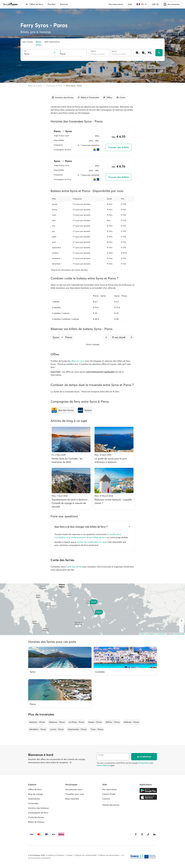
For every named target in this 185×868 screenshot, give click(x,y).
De (25, 51)
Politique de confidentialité (85, 855)
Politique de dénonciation (109, 855)
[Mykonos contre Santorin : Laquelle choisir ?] (114, 488)
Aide (130, 4)
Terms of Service (103, 765)
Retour (39, 42)
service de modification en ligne (92, 542)
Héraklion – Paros (38, 729)
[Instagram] (142, 834)
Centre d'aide (109, 794)
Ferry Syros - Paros (74, 86)
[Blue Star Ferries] (63, 410)
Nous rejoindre (72, 799)
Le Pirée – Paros (77, 722)
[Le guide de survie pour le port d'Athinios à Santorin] (114, 445)
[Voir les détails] (71, 762)
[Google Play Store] (148, 790)
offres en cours (78, 361)
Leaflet (142, 634)
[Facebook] (136, 834)
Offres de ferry (34, 4)
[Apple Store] (148, 797)
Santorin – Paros (37, 722)
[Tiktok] (148, 834)
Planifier (52, 4)
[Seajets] (85, 410)
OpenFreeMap (150, 634)
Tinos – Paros (97, 729)
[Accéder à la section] (63, 97)
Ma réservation (116, 4)
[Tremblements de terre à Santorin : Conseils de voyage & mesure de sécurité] (71, 488)
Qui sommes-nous (74, 789)
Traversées (33, 803)
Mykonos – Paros (57, 722)
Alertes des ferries (111, 805)
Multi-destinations (52, 42)
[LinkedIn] (154, 834)
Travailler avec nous (75, 794)
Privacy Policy (144, 763)
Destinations (34, 799)
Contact (106, 799)
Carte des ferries (74, 567)
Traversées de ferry (54, 86)
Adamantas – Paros (77, 729)
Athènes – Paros (131, 722)
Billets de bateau (35, 86)
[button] (62, 337)
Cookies (69, 855)
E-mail (101, 755)
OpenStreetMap (179, 634)
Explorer (64, 4)
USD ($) (155, 4)
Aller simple (28, 42)
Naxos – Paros (95, 722)
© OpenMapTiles (161, 634)
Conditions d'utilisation (55, 855)
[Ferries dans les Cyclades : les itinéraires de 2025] (71, 445)
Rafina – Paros (113, 722)
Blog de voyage (36, 794)
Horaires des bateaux (38, 808)
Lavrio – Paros (57, 729)
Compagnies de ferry (38, 813)
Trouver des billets (118, 147)
